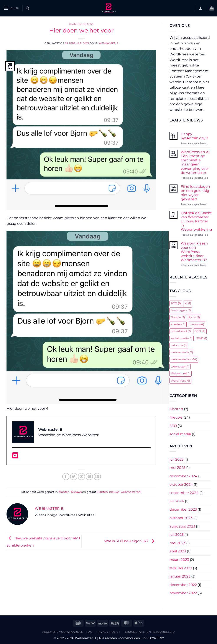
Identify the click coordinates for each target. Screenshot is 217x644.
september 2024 (184, 493)
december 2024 (183, 476)
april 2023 (178, 551)
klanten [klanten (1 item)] (178, 324)
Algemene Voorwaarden (63, 632)
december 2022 (183, 585)
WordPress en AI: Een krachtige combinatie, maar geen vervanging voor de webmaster (195, 162)
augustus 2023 (182, 526)
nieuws (114, 492)
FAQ (90, 632)
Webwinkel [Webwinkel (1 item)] (181, 373)
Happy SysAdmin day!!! (194, 136)
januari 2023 (180, 576)
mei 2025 (177, 468)
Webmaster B (108, 43)
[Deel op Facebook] (66, 477)
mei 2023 (177, 543)
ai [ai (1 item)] (188, 303)
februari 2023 (181, 568)
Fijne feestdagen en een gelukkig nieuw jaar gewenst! (195, 193)
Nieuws (88, 24)
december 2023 (183, 509)
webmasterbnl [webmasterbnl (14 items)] (184, 359)
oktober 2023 (181, 518)
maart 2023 (179, 560)
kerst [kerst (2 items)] (194, 317)
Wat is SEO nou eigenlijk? (130, 541)
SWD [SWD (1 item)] (202, 338)
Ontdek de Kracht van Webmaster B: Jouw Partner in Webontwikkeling (196, 221)
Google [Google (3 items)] (178, 317)
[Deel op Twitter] (74, 477)
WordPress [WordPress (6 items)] (180, 381)
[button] (11, 8)
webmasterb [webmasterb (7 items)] (182, 352)
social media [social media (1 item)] (182, 338)
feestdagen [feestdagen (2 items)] (181, 310)
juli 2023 (177, 535)
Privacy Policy (108, 632)
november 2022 (183, 593)
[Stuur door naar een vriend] (81, 477)
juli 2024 (177, 501)
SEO (173, 426)
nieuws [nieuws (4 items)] (197, 324)
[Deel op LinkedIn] (97, 477)
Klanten (75, 24)
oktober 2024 (181, 485)
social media (180, 434)
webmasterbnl (131, 492)
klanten (102, 492)
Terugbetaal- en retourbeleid (149, 632)
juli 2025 (177, 459)
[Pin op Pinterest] (89, 477)
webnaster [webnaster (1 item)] (180, 366)
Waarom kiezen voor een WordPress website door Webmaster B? (194, 252)
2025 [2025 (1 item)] (176, 303)
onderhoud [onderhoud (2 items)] (181, 331)
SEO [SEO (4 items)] (200, 331)
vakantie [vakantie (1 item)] (179, 345)
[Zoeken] (27, 8)
